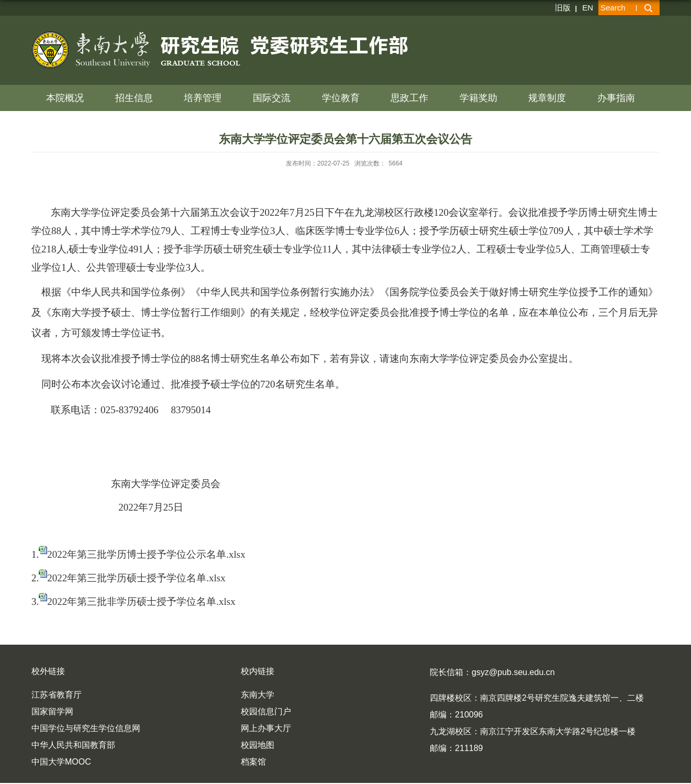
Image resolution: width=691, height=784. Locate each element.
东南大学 (258, 695)
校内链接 (258, 671)
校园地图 (258, 745)
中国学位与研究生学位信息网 (86, 728)
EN (588, 8)
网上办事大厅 (266, 728)
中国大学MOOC (61, 762)
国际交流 (272, 98)
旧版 (563, 8)
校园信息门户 (266, 711)
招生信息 (134, 98)
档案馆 (253, 762)
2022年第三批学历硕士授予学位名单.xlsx (136, 578)
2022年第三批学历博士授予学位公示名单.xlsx (146, 554)
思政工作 (409, 98)
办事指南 (616, 98)
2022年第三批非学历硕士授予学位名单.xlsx (141, 601)
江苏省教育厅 (57, 695)
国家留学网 (52, 711)
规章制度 (547, 98)
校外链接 (48, 671)
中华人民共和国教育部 (73, 745)
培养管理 (203, 98)
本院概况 (65, 98)
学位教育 (341, 98)
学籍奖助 (478, 98)
